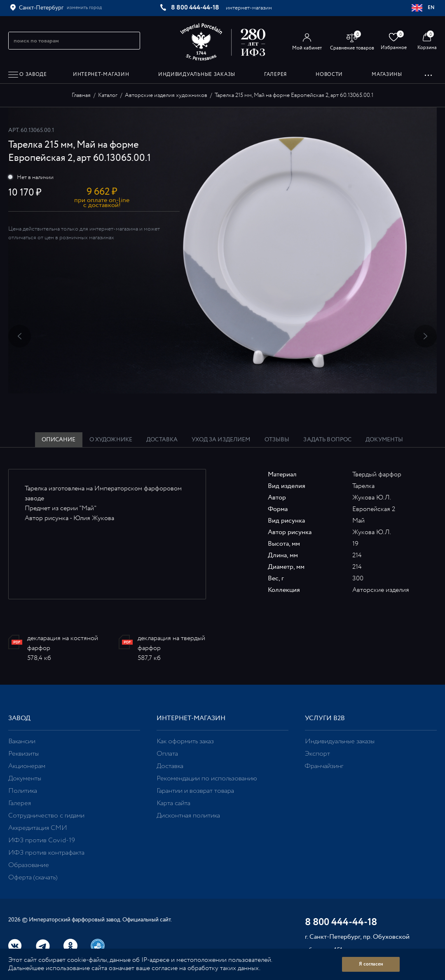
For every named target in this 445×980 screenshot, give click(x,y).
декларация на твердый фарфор (171, 643)
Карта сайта (173, 803)
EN (423, 8)
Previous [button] (20, 336)
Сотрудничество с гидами (46, 816)
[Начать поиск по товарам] (130, 41)
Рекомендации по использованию (207, 779)
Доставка (170, 766)
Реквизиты (23, 754)
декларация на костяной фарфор (63, 643)
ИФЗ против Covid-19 (42, 840)
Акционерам (27, 766)
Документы (25, 779)
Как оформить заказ (185, 741)
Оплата (167, 754)
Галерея (20, 803)
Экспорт (317, 754)
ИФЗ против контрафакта (46, 853)
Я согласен (371, 964)
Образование (29, 865)
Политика (23, 791)
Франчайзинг (324, 766)
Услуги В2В (325, 718)
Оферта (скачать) (33, 878)
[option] (222, 250)
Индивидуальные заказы (340, 741)
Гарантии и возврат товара (195, 791)
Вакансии (22, 741)
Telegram (43, 946)
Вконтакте (15, 946)
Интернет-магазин (191, 718)
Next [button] (425, 336)
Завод (19, 718)
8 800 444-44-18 (195, 8)
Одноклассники (70, 946)
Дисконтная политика (188, 816)
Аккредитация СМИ (38, 828)
